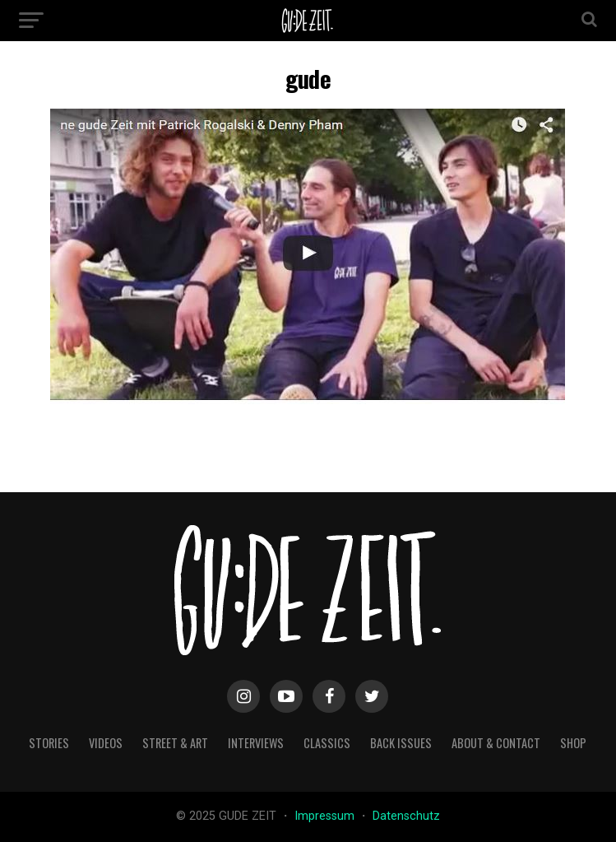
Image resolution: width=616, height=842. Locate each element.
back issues (401, 743)
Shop (573, 743)
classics (327, 743)
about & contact (496, 743)
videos (106, 743)
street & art (175, 743)
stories (49, 743)
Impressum (326, 816)
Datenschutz (406, 816)
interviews (256, 743)
